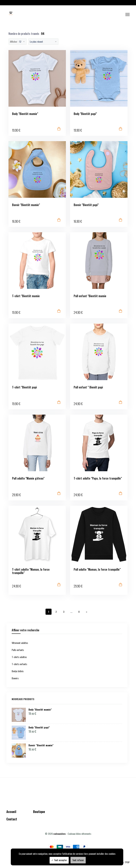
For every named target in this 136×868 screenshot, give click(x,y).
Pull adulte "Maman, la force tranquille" (97, 569)
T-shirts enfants (19, 664)
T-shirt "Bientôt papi (24, 387)
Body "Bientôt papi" (85, 114)
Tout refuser (78, 860)
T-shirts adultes (19, 657)
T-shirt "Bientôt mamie (26, 296)
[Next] (87, 612)
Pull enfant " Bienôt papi (88, 387)
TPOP (127, 862)
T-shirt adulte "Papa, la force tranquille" (98, 478)
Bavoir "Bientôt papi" (86, 205)
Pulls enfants (18, 650)
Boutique (39, 812)
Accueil (11, 812)
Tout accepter (59, 860)
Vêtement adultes (20, 643)
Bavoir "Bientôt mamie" (26, 205)
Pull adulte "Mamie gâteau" (28, 478)
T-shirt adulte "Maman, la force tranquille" (31, 571)
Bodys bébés (18, 671)
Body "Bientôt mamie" (25, 114)
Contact (12, 819)
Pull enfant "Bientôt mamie (90, 296)
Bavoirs (15, 678)
